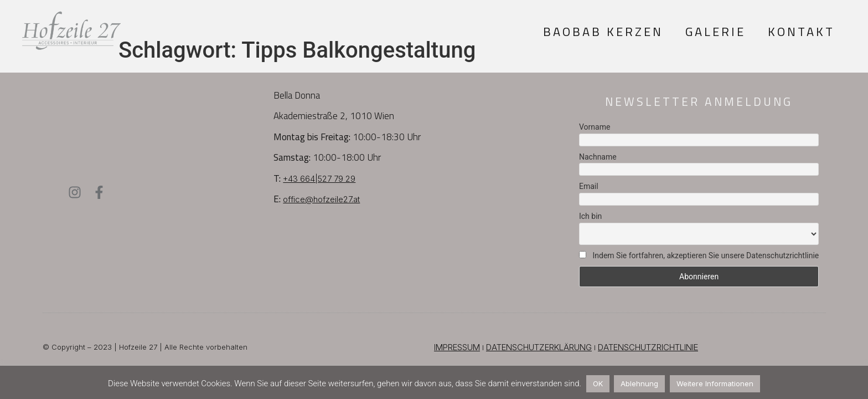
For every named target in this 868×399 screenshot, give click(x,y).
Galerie (715, 32)
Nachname (598, 157)
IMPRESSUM (457, 347)
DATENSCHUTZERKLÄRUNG (539, 347)
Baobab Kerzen (603, 32)
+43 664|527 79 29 (319, 179)
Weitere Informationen (715, 383)
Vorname (595, 127)
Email (589, 186)
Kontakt (801, 32)
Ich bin (590, 216)
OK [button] (598, 383)
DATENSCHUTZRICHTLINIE (648, 347)
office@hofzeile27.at (321, 199)
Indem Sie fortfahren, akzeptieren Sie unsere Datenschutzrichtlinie (699, 255)
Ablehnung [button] (639, 383)
